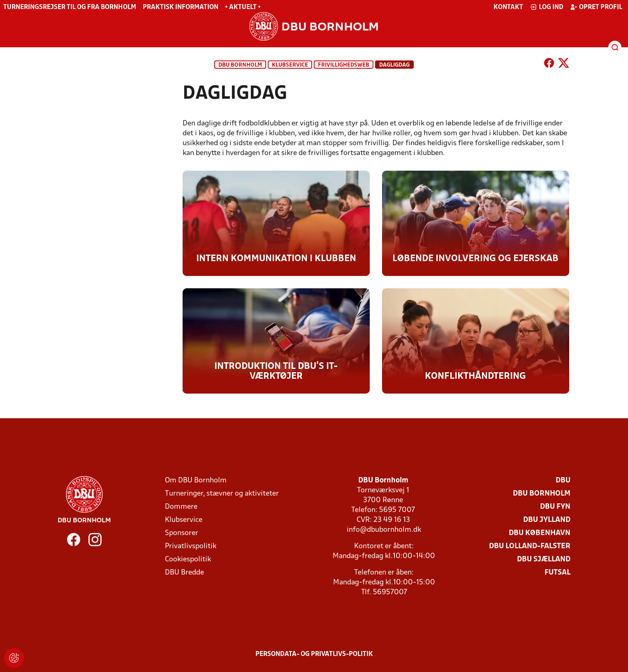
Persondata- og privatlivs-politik (314, 654)
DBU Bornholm (240, 65)
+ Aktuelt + (243, 7)
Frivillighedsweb (344, 65)
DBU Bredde (184, 573)
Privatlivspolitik (191, 546)
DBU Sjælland (544, 560)
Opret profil (596, 7)
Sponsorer (182, 533)
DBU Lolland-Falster (530, 546)
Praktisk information (181, 7)
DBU (563, 481)
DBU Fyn (555, 507)
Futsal (557, 573)
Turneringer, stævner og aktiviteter (222, 494)
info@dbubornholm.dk (384, 530)
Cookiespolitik (188, 560)
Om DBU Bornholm (196, 481)
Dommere (181, 507)
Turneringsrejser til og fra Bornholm (70, 7)
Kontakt (508, 7)
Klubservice (184, 520)
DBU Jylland (547, 520)
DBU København (540, 533)
